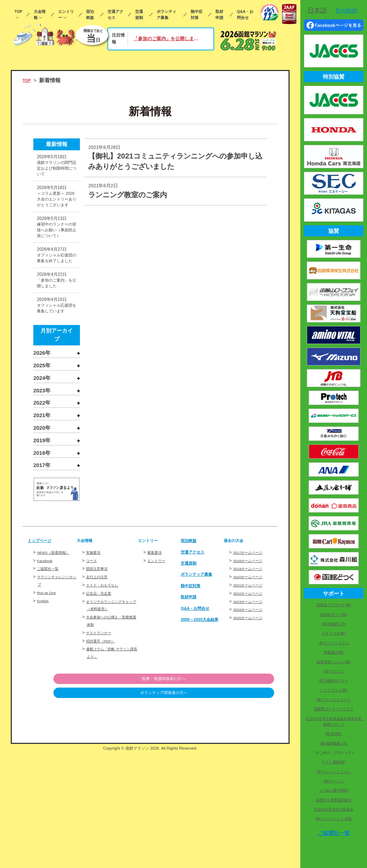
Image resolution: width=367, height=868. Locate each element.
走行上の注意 (100, 685)
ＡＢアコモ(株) (334, 633)
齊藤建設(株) (334, 652)
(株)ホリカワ (334, 671)
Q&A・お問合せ (245, 15)
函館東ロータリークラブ (334, 709)
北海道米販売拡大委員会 (334, 809)
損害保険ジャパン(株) (334, 662)
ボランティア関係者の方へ (237, 801)
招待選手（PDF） (105, 749)
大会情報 (40, 15)
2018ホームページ (252, 668)
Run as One (49, 708)
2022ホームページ (252, 701)
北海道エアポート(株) (334, 605)
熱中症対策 (197, 15)
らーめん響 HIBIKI (334, 790)
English (45, 716)
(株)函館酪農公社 (334, 743)
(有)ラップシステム (334, 643)
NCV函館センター (334, 681)
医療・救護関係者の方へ (237, 787)
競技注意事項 (100, 676)
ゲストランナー (102, 740)
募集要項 (157, 660)
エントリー (66, 15)
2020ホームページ (252, 685)
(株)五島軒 (334, 734)
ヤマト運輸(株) (334, 762)
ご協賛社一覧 (51, 684)
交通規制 (139, 15)
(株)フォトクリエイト (334, 700)
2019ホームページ (252, 676)
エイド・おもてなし (107, 693)
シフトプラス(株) (334, 690)
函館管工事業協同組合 (334, 800)
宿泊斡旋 (90, 15)
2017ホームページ (252, 660)
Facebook (47, 676)
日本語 (317, 10)
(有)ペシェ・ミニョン (334, 772)
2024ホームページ (252, 718)
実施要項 (95, 660)
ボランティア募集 (166, 15)
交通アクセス (115, 15)
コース (93, 668)
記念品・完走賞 (102, 701)
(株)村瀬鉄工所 (334, 624)
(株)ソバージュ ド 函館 (334, 819)
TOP (18, 11)
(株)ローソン (334, 781)
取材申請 (219, 15)
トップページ (44, 648)
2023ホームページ (252, 709)
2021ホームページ (252, 693)
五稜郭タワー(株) (334, 615)
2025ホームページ (252, 725)
